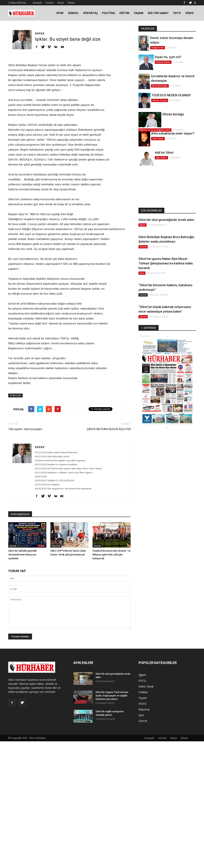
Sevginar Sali (158, 48)
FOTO (177, 13)
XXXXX (40, 33)
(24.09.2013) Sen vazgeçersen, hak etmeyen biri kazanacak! (63, 489)
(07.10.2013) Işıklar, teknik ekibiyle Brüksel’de (56, 452)
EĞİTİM (124, 13)
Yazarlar (50, 3)
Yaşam (143, 698)
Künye (61, 3)
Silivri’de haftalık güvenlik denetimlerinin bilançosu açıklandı (22, 555)
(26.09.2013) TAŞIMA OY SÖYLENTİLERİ (55, 481)
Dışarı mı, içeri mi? (168, 57)
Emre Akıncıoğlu (160, 86)
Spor (142, 273)
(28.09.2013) (41, 477)
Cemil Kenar (158, 139)
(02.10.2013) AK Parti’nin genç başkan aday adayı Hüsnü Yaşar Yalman (68, 468)
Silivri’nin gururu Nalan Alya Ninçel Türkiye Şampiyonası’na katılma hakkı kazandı (166, 263)
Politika (143, 692)
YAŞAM (139, 13)
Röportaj (56, 546)
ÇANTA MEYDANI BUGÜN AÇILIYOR (109, 429)
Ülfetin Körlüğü (173, 114)
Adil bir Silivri (164, 152)
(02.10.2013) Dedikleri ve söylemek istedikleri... (57, 464)
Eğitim (143, 225)
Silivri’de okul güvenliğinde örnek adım (166, 220)
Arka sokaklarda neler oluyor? (173, 133)
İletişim (71, 3)
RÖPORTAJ (90, 13)
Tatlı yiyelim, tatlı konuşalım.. (26, 429)
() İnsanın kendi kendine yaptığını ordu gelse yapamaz (60, 460)
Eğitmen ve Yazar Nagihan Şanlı (155, 130)
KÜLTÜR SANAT (158, 13)
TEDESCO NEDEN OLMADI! (171, 95)
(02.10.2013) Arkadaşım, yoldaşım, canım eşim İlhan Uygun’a (64, 472)
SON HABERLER (20, 514)
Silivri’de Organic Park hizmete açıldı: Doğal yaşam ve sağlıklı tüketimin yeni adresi (112, 696)
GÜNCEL (73, 13)
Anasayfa (37, 3)
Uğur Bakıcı (161, 158)
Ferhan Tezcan (160, 100)
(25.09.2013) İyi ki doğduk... (48, 485)
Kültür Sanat (146, 686)
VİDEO (190, 13)
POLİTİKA (109, 13)
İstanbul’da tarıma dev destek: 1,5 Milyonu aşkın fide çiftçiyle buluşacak (111, 555)
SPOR (60, 13)
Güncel (13, 546)
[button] (195, 3)
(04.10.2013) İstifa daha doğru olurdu (52, 456)
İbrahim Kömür (163, 62)
